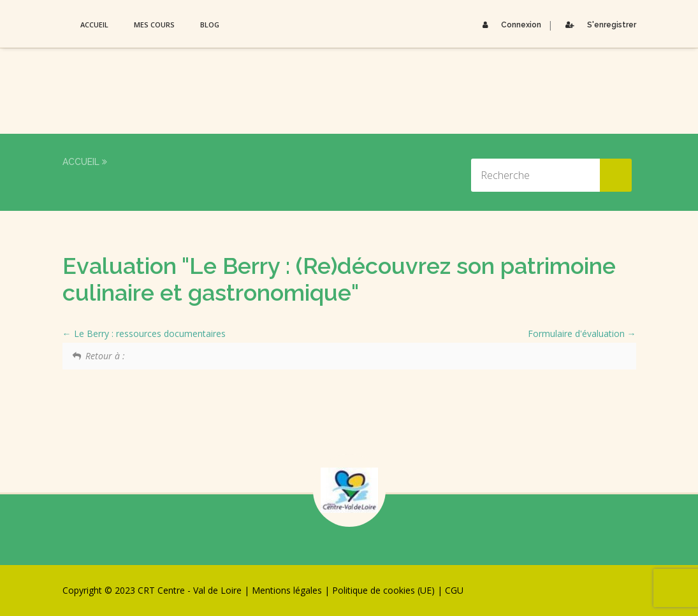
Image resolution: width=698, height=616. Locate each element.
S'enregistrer (598, 25)
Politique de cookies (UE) (383, 590)
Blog (210, 25)
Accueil (94, 25)
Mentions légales (287, 590)
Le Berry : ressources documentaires (144, 333)
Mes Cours (154, 25)
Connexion (509, 25)
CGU (454, 590)
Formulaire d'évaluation (582, 333)
